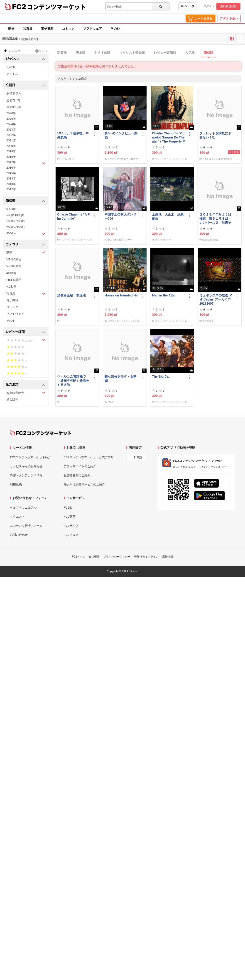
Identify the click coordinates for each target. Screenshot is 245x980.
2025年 (11, 119)
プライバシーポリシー (117, 557)
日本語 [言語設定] (138, 457)
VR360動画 (14, 266)
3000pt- (26, 234)
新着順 (62, 53)
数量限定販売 (26, 393)
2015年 (11, 173)
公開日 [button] (26, 85)
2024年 (11, 124)
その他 (115, 29)
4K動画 (11, 273)
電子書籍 (47, 29)
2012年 (11, 189)
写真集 (28, 29)
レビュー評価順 (165, 53)
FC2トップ (79, 557)
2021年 (11, 140)
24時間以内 (14, 93)
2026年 (11, 113)
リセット (42, 51)
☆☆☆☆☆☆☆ (163, 240)
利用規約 (16, 484)
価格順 (208, 53)
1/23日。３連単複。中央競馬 (73, 135)
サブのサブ (208, 321)
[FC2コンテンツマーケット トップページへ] (41, 433)
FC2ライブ (71, 526)
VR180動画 (14, 259)
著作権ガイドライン (146, 557)
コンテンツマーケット (56, 7)
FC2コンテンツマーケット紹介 (31, 457)
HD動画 (11, 287)
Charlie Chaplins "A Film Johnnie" (74, 216)
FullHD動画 (14, 280)
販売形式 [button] (26, 385)
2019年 (11, 151)
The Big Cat (161, 376)
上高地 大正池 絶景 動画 (169, 216)
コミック (68, 29)
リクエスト (17, 517)
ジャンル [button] (26, 59)
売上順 (81, 53)
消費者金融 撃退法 (71, 295)
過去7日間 (13, 100)
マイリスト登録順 (132, 53)
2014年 (11, 178)
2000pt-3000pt (16, 227)
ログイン (209, 6)
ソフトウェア (93, 29)
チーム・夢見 (67, 159)
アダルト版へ (229, 18)
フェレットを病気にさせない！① (215, 135)
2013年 (11, 184)
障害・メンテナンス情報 (26, 475)
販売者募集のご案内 (77, 475)
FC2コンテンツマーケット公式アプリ (89, 457)
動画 (11, 29)
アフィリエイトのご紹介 (80, 466)
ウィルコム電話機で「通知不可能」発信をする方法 (73, 381)
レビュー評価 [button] (26, 332)
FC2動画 (70, 517)
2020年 (11, 146)
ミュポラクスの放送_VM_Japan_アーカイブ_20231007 (216, 299)
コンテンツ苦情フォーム (26, 526)
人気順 (190, 53)
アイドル (12, 74)
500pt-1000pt (15, 215)
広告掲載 (168, 557)
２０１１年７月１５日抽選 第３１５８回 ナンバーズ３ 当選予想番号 (215, 219)
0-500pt (11, 209)
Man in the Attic (164, 295)
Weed (110, 402)
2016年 (11, 168)
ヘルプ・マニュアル (23, 508)
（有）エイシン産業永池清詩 (217, 159)
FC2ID (68, 508)
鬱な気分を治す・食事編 (120, 378)
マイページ (187, 6)
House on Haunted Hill (121, 297)
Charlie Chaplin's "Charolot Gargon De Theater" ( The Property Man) (169, 137)
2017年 (26, 163)
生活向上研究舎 (210, 240)
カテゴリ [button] (26, 244)
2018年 (11, 157)
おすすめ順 (102, 53)
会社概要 (94, 557)
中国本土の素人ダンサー (120, 240)
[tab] (150, 53)
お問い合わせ (19, 535)
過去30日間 (14, 107)
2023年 (11, 130)
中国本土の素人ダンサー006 (120, 216)
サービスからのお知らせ (26, 466)
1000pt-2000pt (16, 221)
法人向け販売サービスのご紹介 (84, 484)
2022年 (11, 135)
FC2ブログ (71, 535)
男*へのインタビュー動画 (121, 135)
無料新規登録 (228, 6)
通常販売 (12, 400)
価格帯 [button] (26, 201)
